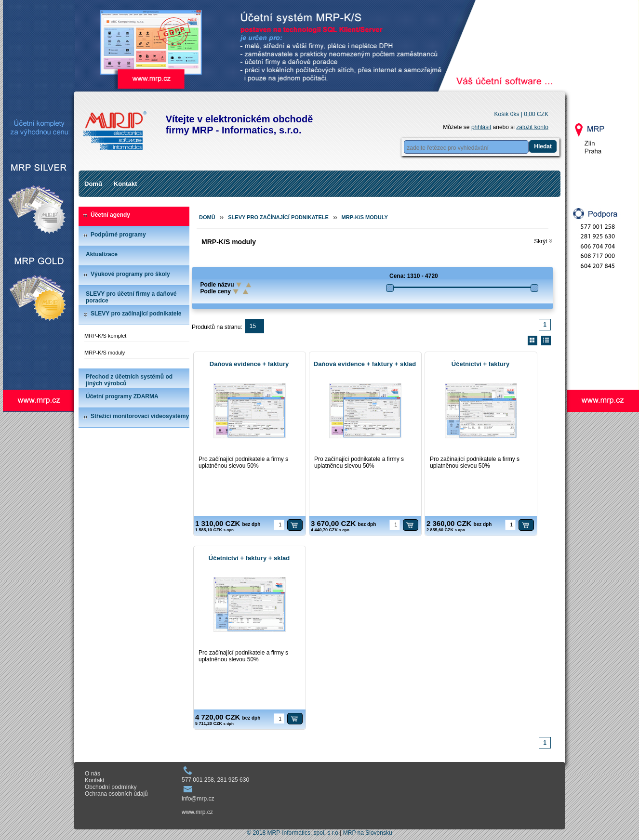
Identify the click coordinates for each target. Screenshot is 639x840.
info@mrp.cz (198, 799)
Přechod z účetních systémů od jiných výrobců (129, 380)
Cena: (397, 276)
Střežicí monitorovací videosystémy (140, 416)
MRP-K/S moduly (105, 353)
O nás (93, 774)
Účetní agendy (110, 215)
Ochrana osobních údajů (116, 794)
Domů (93, 184)
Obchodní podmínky (111, 787)
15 (253, 326)
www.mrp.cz (197, 812)
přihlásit (481, 127)
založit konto (532, 127)
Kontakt (125, 184)
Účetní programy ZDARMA (122, 396)
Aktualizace (102, 254)
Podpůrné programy (118, 235)
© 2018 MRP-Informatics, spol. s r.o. (293, 833)
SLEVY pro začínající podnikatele (136, 314)
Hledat (543, 146)
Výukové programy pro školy (130, 274)
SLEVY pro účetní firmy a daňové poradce (131, 297)
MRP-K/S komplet (105, 336)
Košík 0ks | (521, 114)
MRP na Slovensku (368, 833)
